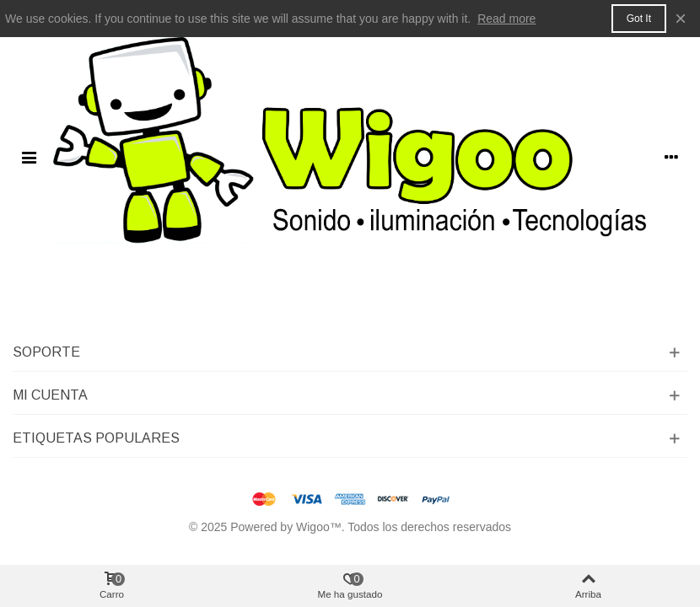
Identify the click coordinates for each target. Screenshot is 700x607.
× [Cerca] (681, 18)
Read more (506, 19)
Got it (639, 19)
